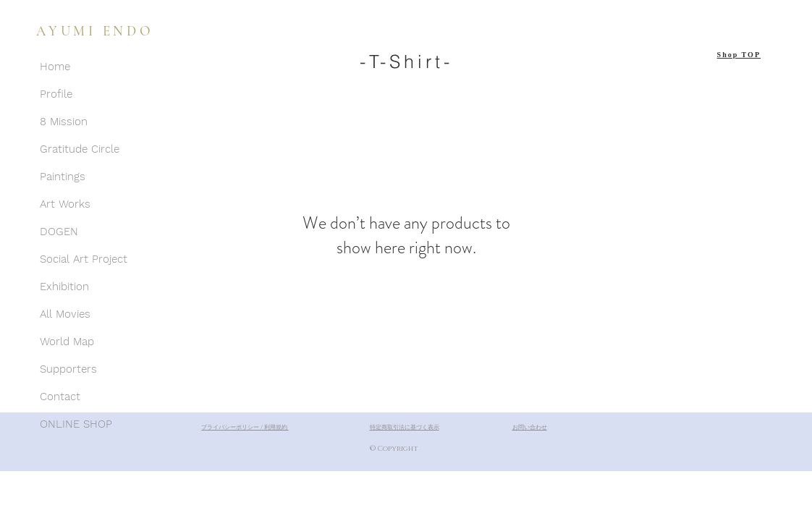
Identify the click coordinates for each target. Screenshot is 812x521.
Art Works (65, 204)
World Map (67, 342)
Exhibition (64, 287)
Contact (60, 397)
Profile (56, 94)
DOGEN (59, 232)
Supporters (68, 369)
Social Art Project (84, 259)
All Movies (65, 314)
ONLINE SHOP (76, 424)
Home (55, 67)
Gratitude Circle (80, 149)
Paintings (63, 177)
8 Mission (64, 122)
